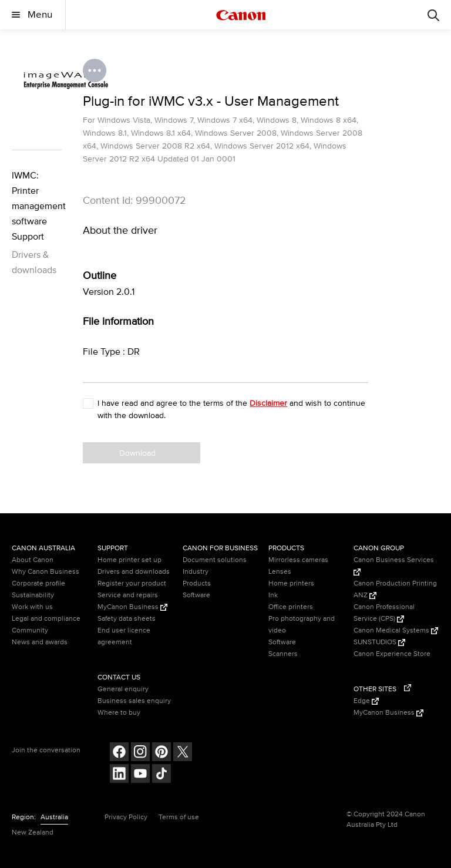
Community (30, 630)
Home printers (291, 583)
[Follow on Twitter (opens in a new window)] (183, 753)
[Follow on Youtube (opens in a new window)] (140, 775)
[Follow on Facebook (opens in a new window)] (119, 753)
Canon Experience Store (392, 654)
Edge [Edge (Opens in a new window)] (366, 701)
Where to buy (119, 713)
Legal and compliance (46, 619)
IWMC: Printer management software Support (37, 206)
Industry (196, 572)
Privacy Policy (126, 817)
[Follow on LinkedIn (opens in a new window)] (119, 775)
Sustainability (33, 595)
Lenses (280, 572)
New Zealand (33, 832)
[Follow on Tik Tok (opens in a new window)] (161, 775)
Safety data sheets (127, 619)
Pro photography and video (302, 625)
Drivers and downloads (134, 572)
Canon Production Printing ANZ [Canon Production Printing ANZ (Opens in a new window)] (395, 589)
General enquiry (123, 689)
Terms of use (179, 817)
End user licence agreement (124, 636)
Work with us (32, 607)
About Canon (33, 560)
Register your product (132, 583)
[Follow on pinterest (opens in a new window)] (161, 753)
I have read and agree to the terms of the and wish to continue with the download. (231, 409)
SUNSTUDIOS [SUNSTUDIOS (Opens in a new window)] (379, 642)
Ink (273, 595)
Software (196, 595)
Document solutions (215, 560)
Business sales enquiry (134, 701)
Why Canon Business (46, 572)
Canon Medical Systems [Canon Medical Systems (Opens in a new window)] (396, 630)
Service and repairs (128, 595)
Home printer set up (129, 560)
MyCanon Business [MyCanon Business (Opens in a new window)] (132, 607)
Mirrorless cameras (298, 560)
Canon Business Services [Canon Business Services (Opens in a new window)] (394, 566)
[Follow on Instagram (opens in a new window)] (140, 753)
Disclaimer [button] (268, 403)
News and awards (40, 642)
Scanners (283, 654)
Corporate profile (38, 583)
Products (197, 583)
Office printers (291, 607)
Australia (54, 817)
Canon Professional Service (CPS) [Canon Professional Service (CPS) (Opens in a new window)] (384, 613)
